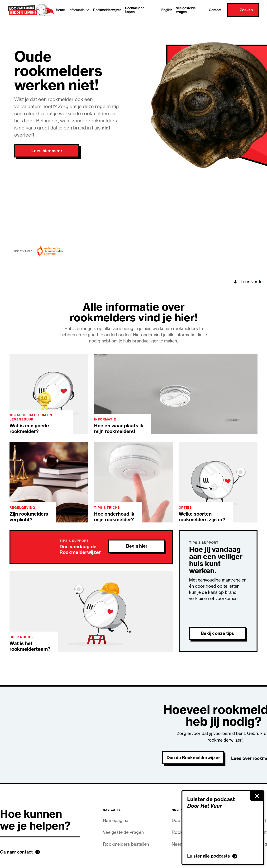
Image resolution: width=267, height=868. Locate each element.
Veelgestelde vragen (186, 10)
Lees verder (252, 282)
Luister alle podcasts (209, 856)
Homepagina (116, 820)
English (167, 10)
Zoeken (246, 10)
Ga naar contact (16, 852)
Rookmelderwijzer (107, 10)
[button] (79, 10)
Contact (215, 10)
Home (60, 10)
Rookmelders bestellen (126, 844)
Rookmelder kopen (134, 10)
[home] (31, 10)
